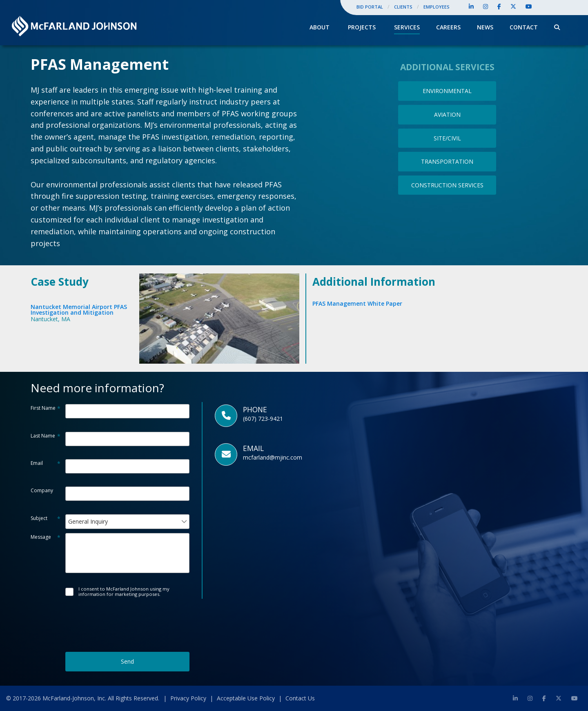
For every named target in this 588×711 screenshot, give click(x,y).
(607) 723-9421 (263, 419)
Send (127, 661)
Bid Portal (370, 7)
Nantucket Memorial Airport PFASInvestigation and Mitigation (79, 310)
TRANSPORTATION (447, 161)
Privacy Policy (188, 698)
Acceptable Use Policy (246, 698)
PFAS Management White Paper (357, 303)
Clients (403, 7)
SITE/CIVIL (447, 138)
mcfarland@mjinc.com (273, 457)
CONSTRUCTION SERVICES (447, 185)
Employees (437, 7)
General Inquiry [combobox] (88, 521)
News (485, 27)
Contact (524, 27)
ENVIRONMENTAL (447, 91)
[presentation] (127, 617)
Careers (448, 27)
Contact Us (300, 698)
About (320, 27)
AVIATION (447, 114)
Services (407, 27)
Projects (362, 27)
